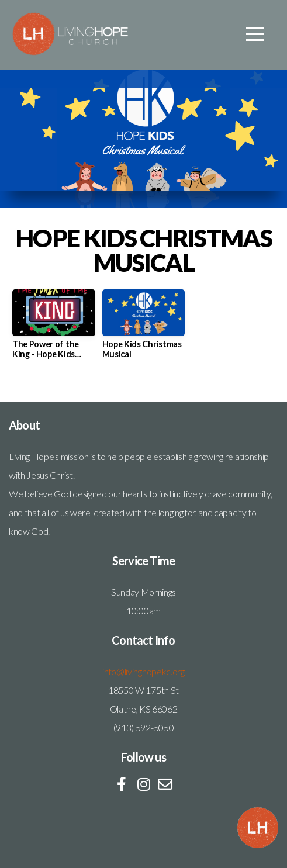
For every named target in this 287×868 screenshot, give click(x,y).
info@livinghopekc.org (143, 671)
